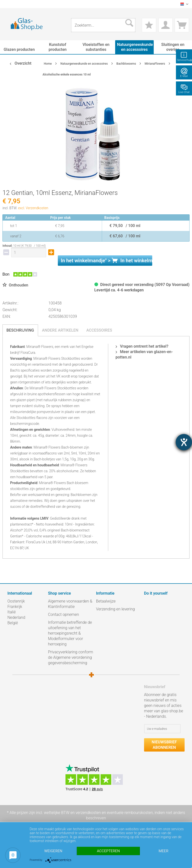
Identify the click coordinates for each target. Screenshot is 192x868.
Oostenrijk (16, 601)
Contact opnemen (63, 614)
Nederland (16, 617)
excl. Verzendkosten (33, 208)
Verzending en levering (116, 609)
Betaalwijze (106, 601)
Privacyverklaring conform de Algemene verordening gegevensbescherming (70, 657)
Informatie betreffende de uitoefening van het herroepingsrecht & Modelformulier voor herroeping (70, 633)
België (13, 623)
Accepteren (108, 851)
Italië (11, 612)
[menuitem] (10, 4)
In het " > (107, 261)
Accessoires (99, 330)
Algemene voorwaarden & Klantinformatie (70, 604)
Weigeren (53, 851)
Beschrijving (20, 330)
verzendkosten (88, 813)
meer (163, 851)
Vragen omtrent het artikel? (142, 346)
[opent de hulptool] (184, 442)
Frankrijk (15, 607)
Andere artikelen (60, 330)
